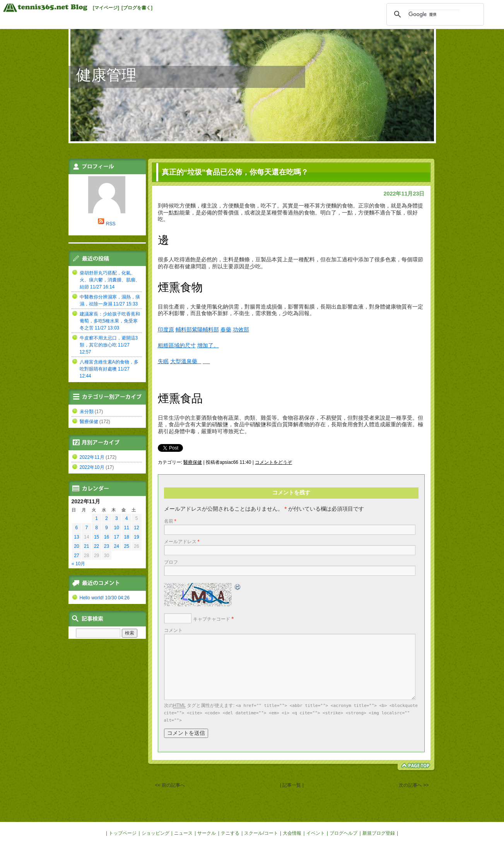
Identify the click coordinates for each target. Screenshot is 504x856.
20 (76, 546)
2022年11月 (92, 457)
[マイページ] (106, 8)
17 (117, 537)
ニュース (183, 833)
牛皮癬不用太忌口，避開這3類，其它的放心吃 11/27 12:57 (109, 345)
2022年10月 (92, 467)
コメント (173, 630)
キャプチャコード (212, 619)
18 (126, 537)
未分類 (87, 412)
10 (117, 528)
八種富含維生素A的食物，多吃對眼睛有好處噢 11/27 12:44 (109, 369)
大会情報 (292, 833)
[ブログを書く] (137, 8)
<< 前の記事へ (170, 785)
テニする (230, 833)
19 (136, 537)
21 (86, 546)
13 (76, 537)
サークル (207, 833)
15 (97, 537)
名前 (170, 521)
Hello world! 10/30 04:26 (105, 598)
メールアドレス (182, 542)
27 (76, 556)
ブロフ (171, 562)
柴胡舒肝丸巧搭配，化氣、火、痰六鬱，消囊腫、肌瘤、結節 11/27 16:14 (110, 280)
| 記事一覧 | (292, 785)
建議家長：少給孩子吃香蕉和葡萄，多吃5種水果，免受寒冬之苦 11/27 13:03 (110, 321)
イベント (316, 833)
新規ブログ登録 (379, 833)
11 (126, 528)
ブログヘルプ (343, 833)
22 (97, 546)
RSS (111, 224)
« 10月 (78, 564)
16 (107, 537)
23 (107, 546)
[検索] (434, 14)
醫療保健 (193, 462)
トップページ (123, 833)
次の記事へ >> (414, 785)
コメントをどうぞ (273, 462)
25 (126, 546)
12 (136, 528)
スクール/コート (261, 833)
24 (117, 546)
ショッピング (155, 833)
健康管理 (106, 75)
